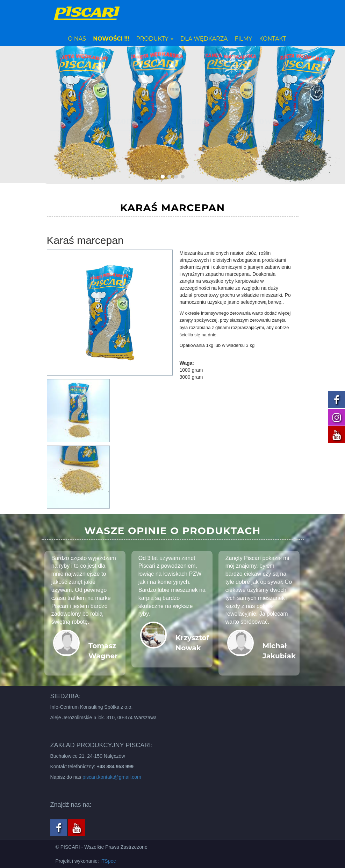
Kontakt (272, 39)
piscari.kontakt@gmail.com (112, 777)
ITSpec (108, 861)
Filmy (244, 39)
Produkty (155, 39)
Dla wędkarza (204, 39)
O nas (77, 39)
